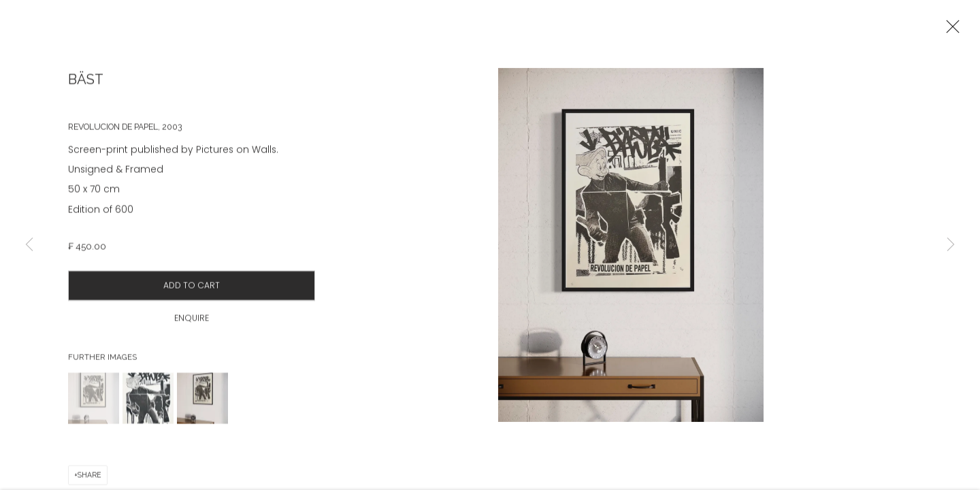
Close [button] (949, 31)
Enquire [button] (192, 324)
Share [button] (89, 480)
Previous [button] (29, 245)
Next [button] (951, 245)
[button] (94, 404)
